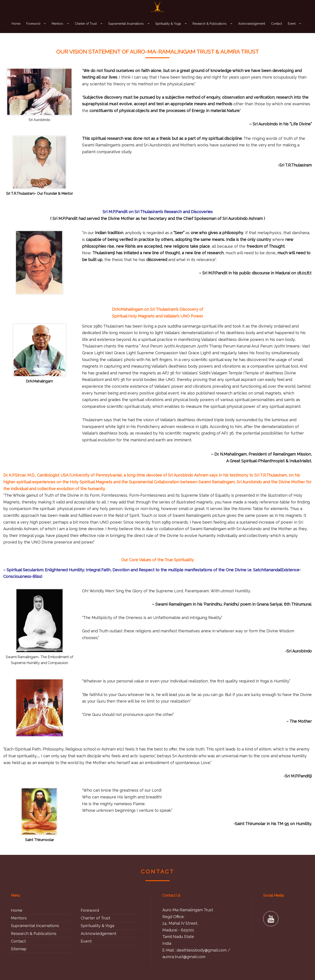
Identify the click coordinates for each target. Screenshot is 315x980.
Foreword (33, 31)
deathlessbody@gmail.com (202, 950)
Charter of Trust (86, 31)
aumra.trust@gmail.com (184, 957)
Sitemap (19, 949)
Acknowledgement (252, 31)
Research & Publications (210, 31)
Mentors (57, 31)
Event (292, 31)
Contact (276, 31)
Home (16, 31)
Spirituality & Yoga (168, 31)
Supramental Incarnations (126, 31)
